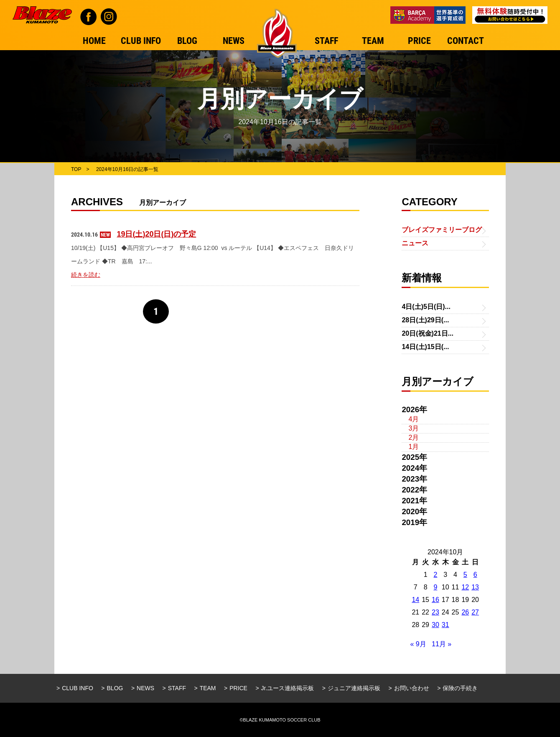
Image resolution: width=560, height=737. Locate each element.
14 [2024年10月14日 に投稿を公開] (415, 600)
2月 (414, 437)
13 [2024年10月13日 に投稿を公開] (475, 587)
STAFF (177, 688)
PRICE (238, 688)
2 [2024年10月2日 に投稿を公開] (435, 575)
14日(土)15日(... (425, 347)
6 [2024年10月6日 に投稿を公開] (475, 575)
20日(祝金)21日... (428, 333)
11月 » (442, 644)
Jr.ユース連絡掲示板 (288, 688)
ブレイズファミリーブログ (442, 230)
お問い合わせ (412, 688)
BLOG (115, 688)
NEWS (145, 688)
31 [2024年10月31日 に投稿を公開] (445, 625)
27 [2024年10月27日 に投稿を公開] (475, 612)
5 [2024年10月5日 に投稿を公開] (465, 575)
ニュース (415, 243)
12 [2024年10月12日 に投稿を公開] (465, 587)
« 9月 (418, 644)
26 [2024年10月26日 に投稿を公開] (465, 612)
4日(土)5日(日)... (426, 307)
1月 (414, 447)
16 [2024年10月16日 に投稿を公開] (435, 600)
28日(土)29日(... (425, 320)
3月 (414, 428)
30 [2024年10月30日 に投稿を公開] (435, 625)
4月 (414, 419)
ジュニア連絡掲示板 (354, 688)
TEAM (208, 688)
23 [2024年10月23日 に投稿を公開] (435, 612)
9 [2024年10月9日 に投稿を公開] (435, 587)
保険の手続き (460, 688)
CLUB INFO (78, 688)
